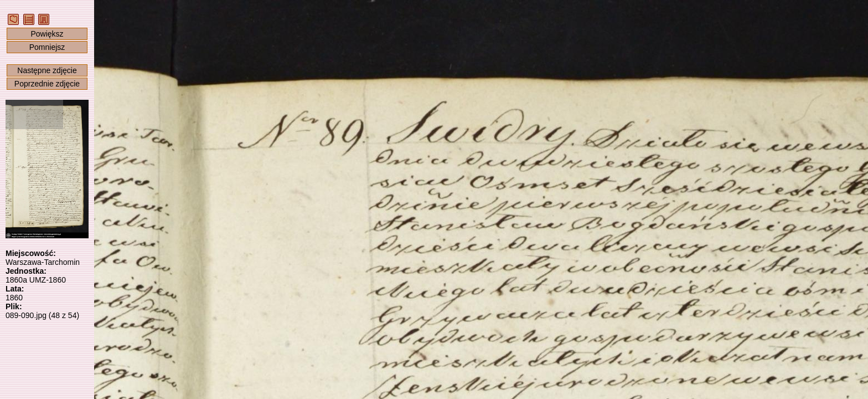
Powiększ (47, 34)
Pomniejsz (47, 47)
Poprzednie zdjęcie (47, 84)
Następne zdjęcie (47, 70)
